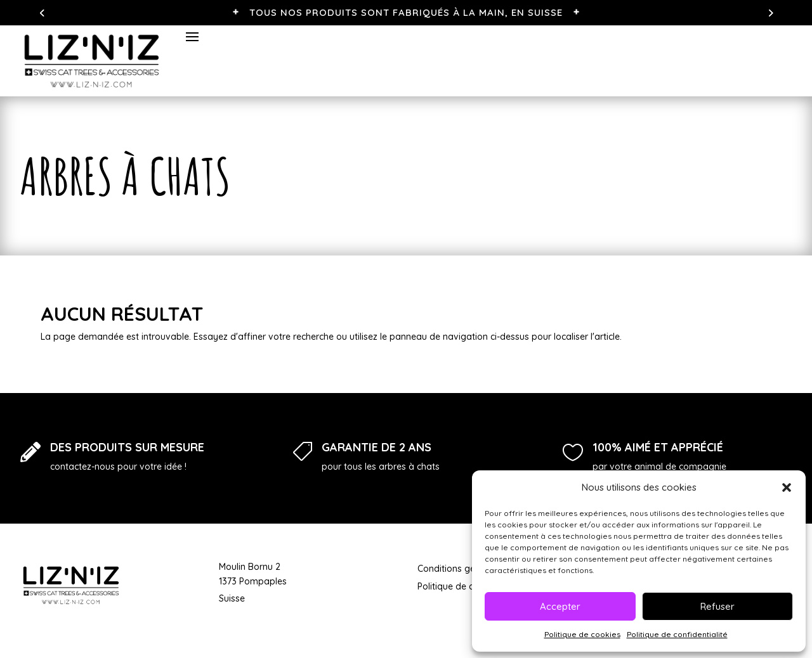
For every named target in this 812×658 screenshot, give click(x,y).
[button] (787, 487)
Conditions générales (462, 569)
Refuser (717, 606)
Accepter (560, 606)
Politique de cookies (582, 634)
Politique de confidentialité (677, 634)
